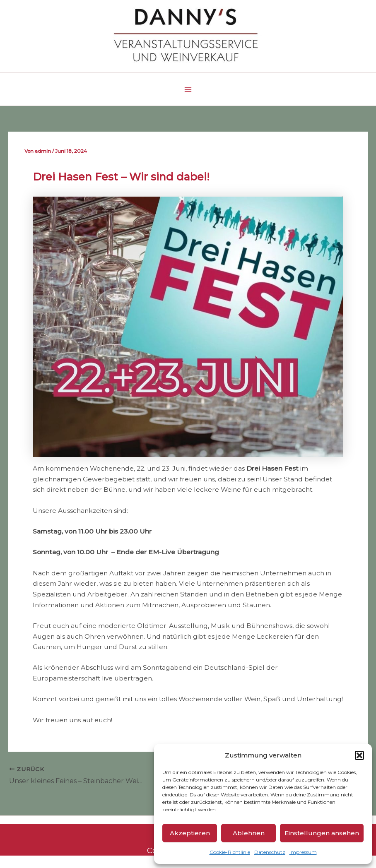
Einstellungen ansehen (322, 833)
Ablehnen (249, 833)
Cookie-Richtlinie (230, 852)
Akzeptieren (190, 833)
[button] (359, 755)
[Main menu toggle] (188, 89)
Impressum (303, 852)
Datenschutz (270, 852)
